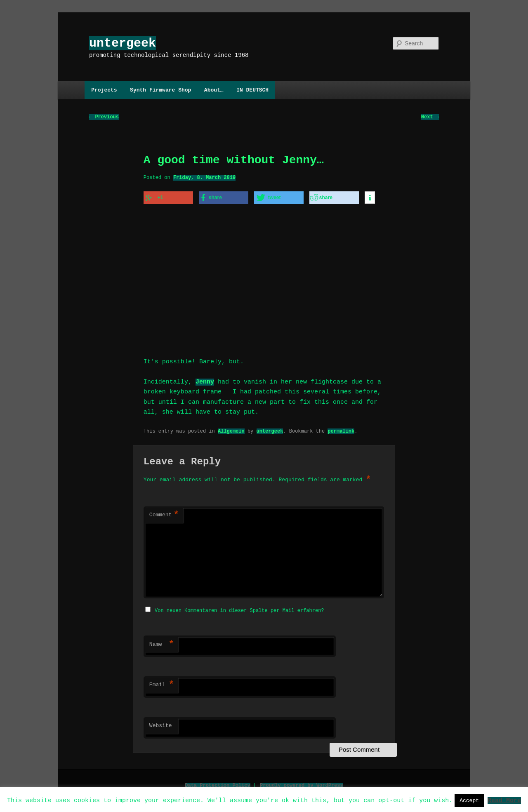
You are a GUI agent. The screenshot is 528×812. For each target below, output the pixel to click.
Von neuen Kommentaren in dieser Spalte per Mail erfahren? (239, 608)
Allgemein (231, 429)
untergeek (123, 43)
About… (214, 90)
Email (162, 683)
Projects (104, 90)
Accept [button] (469, 800)
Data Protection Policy (217, 783)
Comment (164, 513)
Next (430, 117)
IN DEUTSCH (252, 90)
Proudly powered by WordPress (302, 783)
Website (161, 723)
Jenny (205, 380)
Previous (104, 117)
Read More (504, 800)
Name (162, 642)
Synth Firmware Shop (160, 90)
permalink (341, 429)
